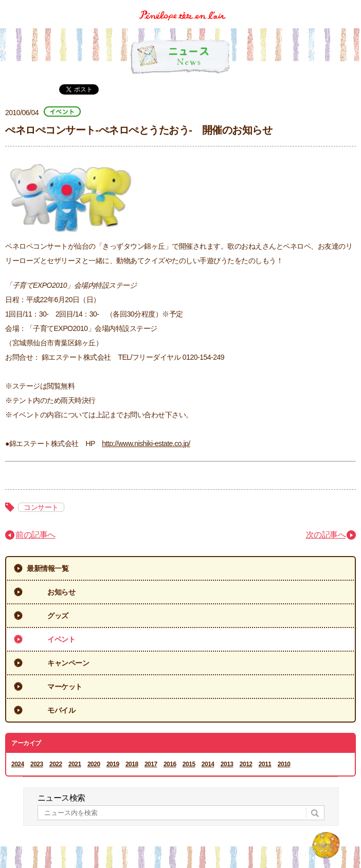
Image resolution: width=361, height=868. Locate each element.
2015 (189, 764)
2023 (37, 764)
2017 (151, 764)
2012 (246, 764)
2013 (227, 764)
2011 (265, 764)
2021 (75, 764)
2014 (208, 764)
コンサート (41, 507)
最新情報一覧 (48, 568)
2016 (170, 764)
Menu (349, 7)
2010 (284, 764)
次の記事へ (326, 535)
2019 (113, 764)
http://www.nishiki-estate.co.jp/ (146, 444)
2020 (94, 764)
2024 (18, 764)
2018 (132, 764)
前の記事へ (35, 535)
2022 (56, 764)
